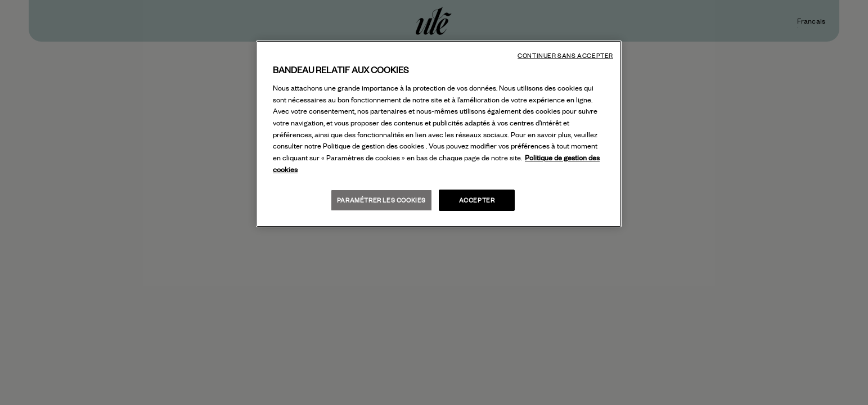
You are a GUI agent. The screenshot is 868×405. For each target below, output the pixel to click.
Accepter (477, 200)
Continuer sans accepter (565, 56)
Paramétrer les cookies (381, 200)
